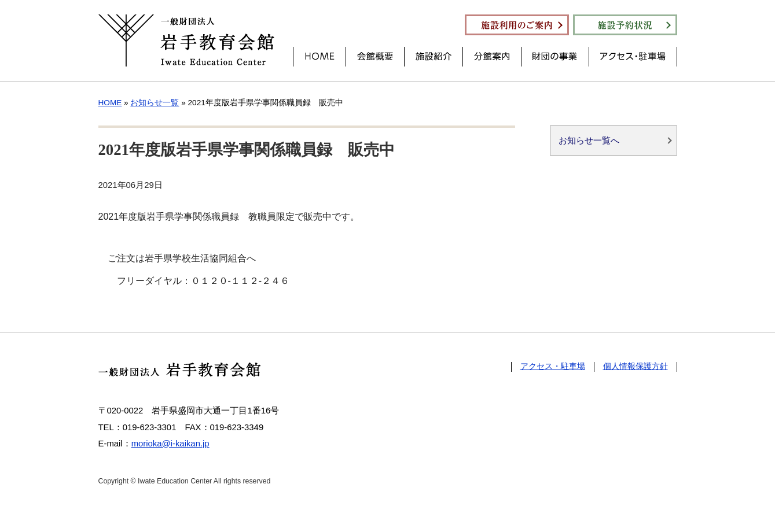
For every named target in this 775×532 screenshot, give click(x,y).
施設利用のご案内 (517, 25)
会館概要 (375, 57)
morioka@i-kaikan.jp (170, 444)
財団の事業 (555, 57)
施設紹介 (434, 57)
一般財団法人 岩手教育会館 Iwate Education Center (186, 40)
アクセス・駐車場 (633, 57)
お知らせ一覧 (155, 103)
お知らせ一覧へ (589, 142)
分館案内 (492, 57)
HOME (319, 57)
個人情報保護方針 (636, 366)
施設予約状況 (625, 25)
